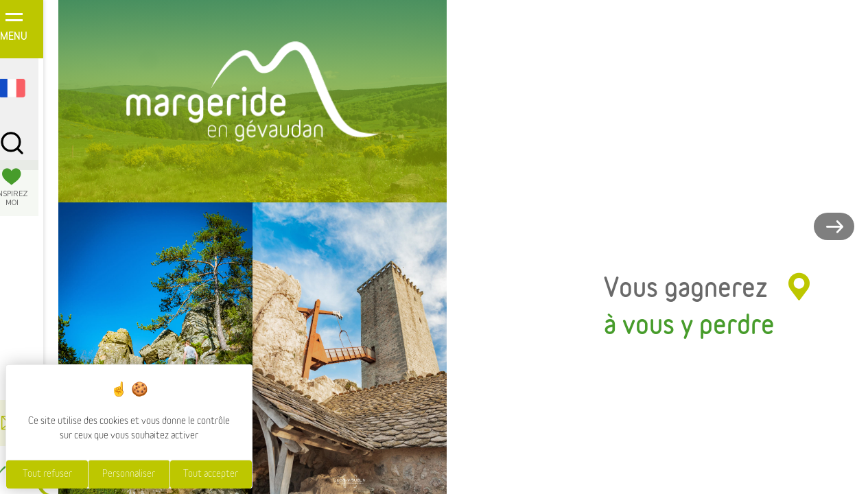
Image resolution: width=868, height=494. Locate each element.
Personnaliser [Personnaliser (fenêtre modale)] (129, 474)
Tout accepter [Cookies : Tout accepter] (211, 474)
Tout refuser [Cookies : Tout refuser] (47, 474)
